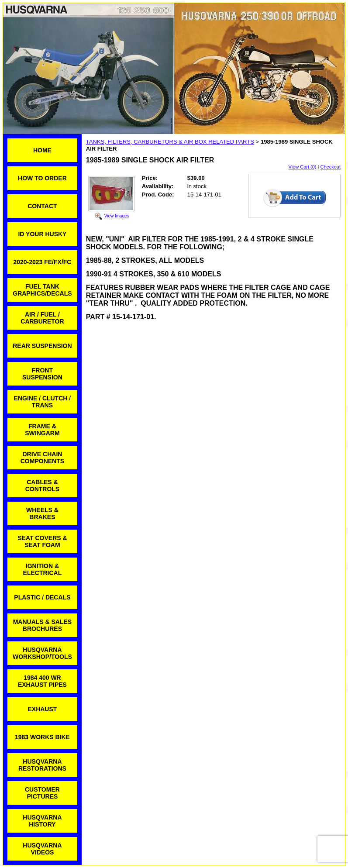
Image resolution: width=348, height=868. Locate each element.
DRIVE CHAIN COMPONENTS (42, 458)
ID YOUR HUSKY (42, 234)
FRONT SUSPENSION (42, 374)
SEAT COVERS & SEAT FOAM (42, 541)
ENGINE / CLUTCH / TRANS (43, 402)
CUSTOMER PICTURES (42, 793)
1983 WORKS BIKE (42, 737)
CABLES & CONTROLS (43, 486)
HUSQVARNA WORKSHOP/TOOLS (42, 653)
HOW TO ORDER (42, 178)
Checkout (331, 167)
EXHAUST (42, 709)
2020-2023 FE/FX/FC (42, 262)
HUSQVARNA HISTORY (42, 821)
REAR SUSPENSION (42, 346)
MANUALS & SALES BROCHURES (43, 625)
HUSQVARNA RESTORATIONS (42, 765)
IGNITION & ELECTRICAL (43, 569)
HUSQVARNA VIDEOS (42, 849)
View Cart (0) (303, 167)
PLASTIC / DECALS (42, 597)
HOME (42, 150)
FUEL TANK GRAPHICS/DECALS (42, 290)
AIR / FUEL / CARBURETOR (42, 318)
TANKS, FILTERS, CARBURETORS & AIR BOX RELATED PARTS (170, 142)
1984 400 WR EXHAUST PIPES (42, 681)
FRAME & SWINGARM (42, 430)
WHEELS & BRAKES (42, 513)
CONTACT (42, 206)
